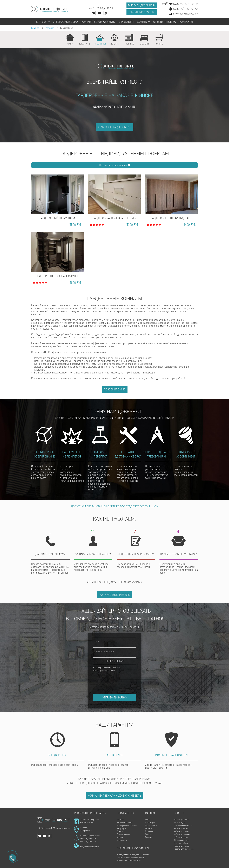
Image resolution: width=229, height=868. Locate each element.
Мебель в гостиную (182, 831)
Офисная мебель (181, 840)
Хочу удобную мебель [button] (115, 595)
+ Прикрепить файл (115, 661)
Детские (149, 828)
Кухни (148, 820)
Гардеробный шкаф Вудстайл (172, 218)
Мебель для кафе (181, 846)
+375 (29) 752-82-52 (89, 842)
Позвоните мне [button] (115, 389)
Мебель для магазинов (184, 849)
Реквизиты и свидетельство (129, 861)
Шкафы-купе (179, 823)
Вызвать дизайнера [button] (142, 5)
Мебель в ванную (181, 837)
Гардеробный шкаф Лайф (58, 218)
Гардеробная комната (183, 825)
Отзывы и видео (165, 22)
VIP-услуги (126, 22)
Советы (143, 22)
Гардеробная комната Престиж (114, 218)
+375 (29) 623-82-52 (89, 839)
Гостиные (149, 831)
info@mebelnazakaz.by (90, 847)
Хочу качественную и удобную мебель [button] (114, 796)
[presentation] (115, 680)
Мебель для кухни (181, 820)
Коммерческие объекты (98, 22)
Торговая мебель (181, 843)
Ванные (148, 837)
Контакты (186, 22)
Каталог (43, 22)
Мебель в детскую (181, 828)
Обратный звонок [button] (142, 12)
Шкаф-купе (150, 823)
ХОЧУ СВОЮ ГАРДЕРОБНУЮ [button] (114, 127)
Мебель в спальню (182, 834)
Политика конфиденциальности (130, 858)
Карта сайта (122, 840)
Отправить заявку (114, 697)
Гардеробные (151, 825)
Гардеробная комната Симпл (58, 276)
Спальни (149, 834)
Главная (35, 28)
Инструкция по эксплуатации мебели (133, 855)
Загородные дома (66, 22)
